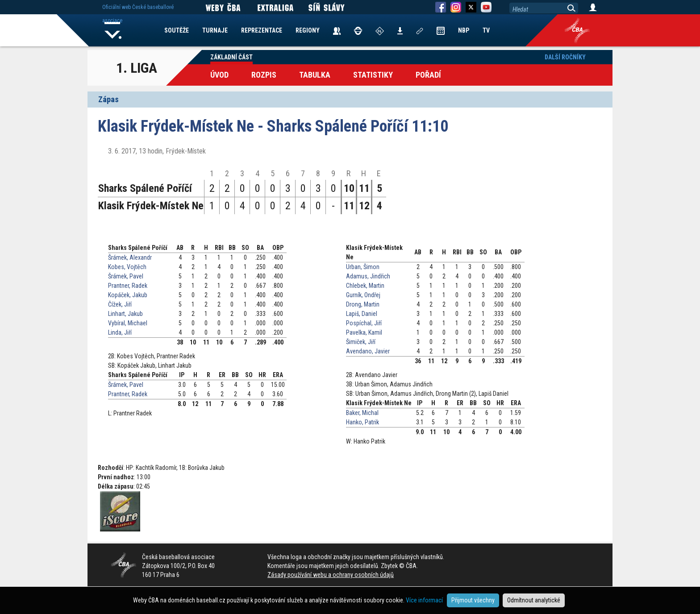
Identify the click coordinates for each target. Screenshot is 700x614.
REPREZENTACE (262, 30)
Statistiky (373, 75)
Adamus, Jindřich (368, 276)
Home (113, 30)
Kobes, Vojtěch (127, 267)
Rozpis (264, 75)
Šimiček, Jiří (361, 342)
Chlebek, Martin (365, 286)
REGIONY (308, 30)
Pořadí (428, 75)
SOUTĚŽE (177, 30)
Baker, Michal (362, 413)
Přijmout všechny (473, 600)
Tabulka (315, 75)
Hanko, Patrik (362, 422)
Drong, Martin (363, 304)
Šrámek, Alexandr (130, 257)
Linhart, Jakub (125, 314)
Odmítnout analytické (534, 600)
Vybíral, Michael (128, 323)
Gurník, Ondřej (363, 295)
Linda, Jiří (120, 332)
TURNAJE (215, 30)
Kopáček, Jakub (128, 295)
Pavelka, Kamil (364, 332)
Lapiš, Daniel (362, 314)
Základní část (231, 57)
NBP (464, 30)
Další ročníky (565, 57)
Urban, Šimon (363, 267)
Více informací (424, 600)
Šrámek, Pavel (126, 276)
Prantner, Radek (128, 286)
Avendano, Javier (368, 351)
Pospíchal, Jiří (364, 323)
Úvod (219, 75)
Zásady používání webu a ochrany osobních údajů (331, 575)
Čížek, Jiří (120, 304)
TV (486, 30)
